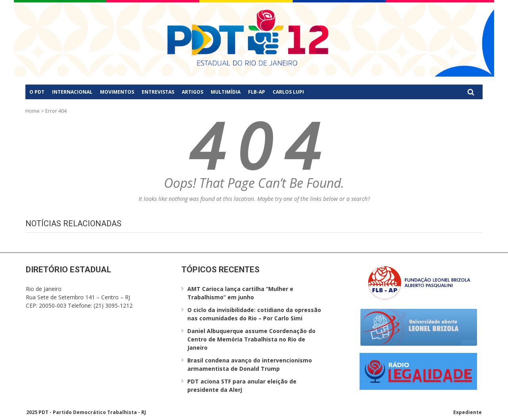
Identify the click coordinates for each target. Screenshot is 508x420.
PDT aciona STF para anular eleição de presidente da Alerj (242, 385)
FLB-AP (257, 92)
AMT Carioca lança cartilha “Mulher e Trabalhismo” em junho (240, 293)
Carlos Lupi (288, 92)
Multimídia (226, 92)
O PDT (37, 92)
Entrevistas (158, 92)
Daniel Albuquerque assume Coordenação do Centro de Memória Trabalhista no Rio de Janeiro (251, 339)
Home (33, 111)
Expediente (468, 412)
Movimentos (117, 92)
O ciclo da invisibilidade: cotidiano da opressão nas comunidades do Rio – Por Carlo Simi (254, 314)
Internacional (72, 92)
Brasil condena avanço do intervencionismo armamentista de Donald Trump (250, 364)
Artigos (192, 92)
